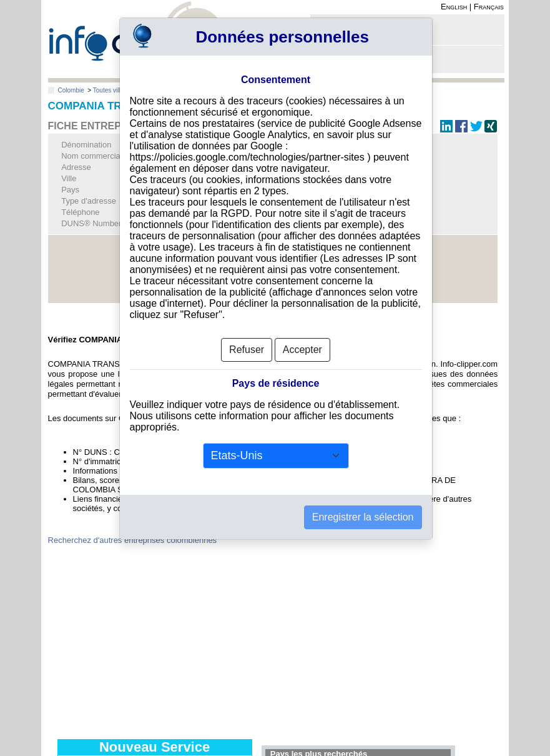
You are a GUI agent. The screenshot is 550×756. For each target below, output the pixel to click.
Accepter (302, 350)
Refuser (247, 350)
